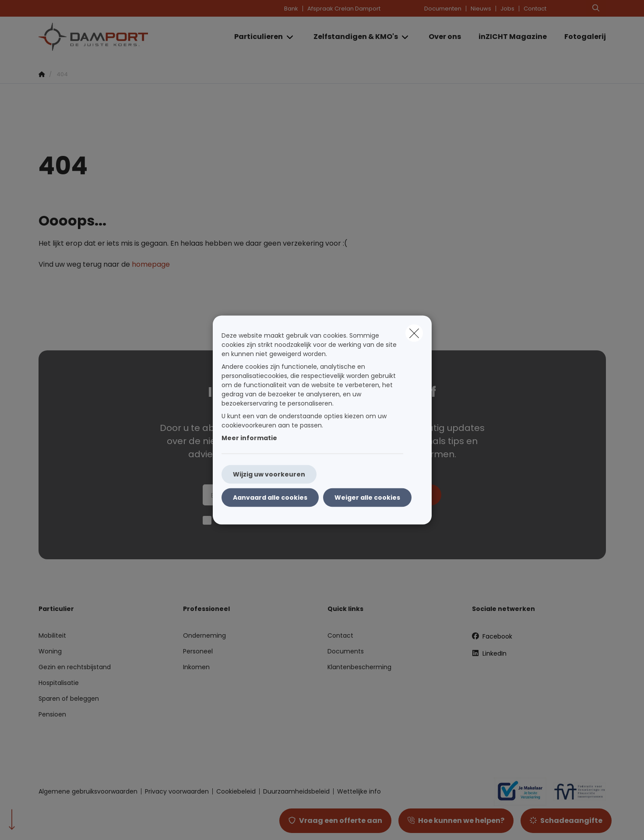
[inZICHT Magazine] (513, 37)
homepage (151, 264)
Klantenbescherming (359, 667)
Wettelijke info (359, 791)
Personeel (198, 651)
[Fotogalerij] (581, 37)
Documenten (443, 9)
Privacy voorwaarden (177, 791)
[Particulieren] (255, 37)
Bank (291, 9)
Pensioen (52, 714)
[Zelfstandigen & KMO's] (352, 37)
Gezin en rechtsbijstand (75, 667)
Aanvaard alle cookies (270, 498)
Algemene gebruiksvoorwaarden (88, 791)
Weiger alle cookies (367, 498)
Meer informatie (249, 438)
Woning (50, 651)
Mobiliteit (52, 635)
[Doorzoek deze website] (596, 8)
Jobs (507, 9)
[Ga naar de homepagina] (126, 37)
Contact (535, 9)
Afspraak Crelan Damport (344, 9)
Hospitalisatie (59, 683)
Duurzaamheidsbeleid (296, 791)
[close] (414, 333)
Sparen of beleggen (69, 699)
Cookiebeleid (236, 791)
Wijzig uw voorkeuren (269, 474)
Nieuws (481, 9)
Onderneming (204, 635)
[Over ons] (445, 37)
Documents (346, 651)
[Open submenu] (290, 37)
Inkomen (196, 667)
